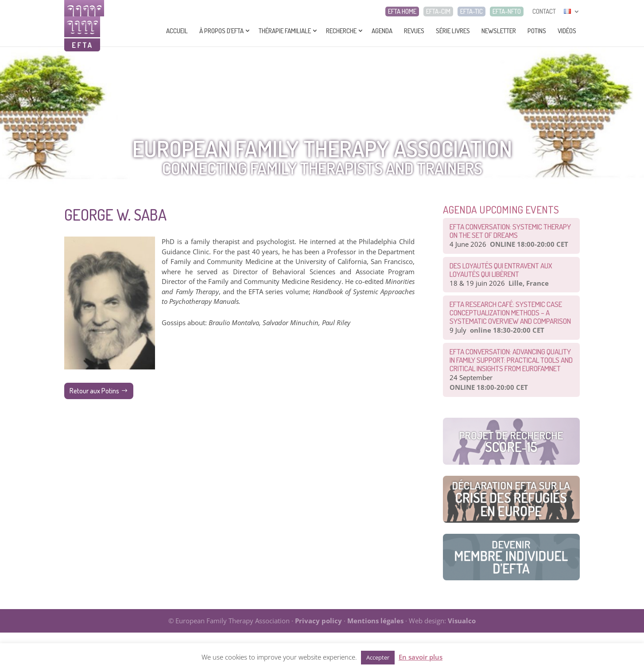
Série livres (453, 31)
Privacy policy (318, 621)
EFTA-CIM (438, 12)
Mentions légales (375, 621)
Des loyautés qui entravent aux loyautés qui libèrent (501, 270)
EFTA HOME (402, 12)
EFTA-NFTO (507, 12)
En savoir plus (421, 657)
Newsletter (499, 31)
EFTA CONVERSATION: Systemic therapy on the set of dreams (510, 231)
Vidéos (567, 31)
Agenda (382, 31)
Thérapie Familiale (285, 31)
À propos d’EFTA (221, 31)
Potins (537, 31)
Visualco (462, 621)
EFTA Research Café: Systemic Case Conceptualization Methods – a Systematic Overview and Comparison (510, 313)
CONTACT (544, 12)
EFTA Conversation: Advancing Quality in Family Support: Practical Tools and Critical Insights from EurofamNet (511, 360)
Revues (414, 31)
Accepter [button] (378, 657)
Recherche (341, 31)
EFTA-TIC (471, 12)
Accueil (177, 31)
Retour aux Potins (94, 391)
